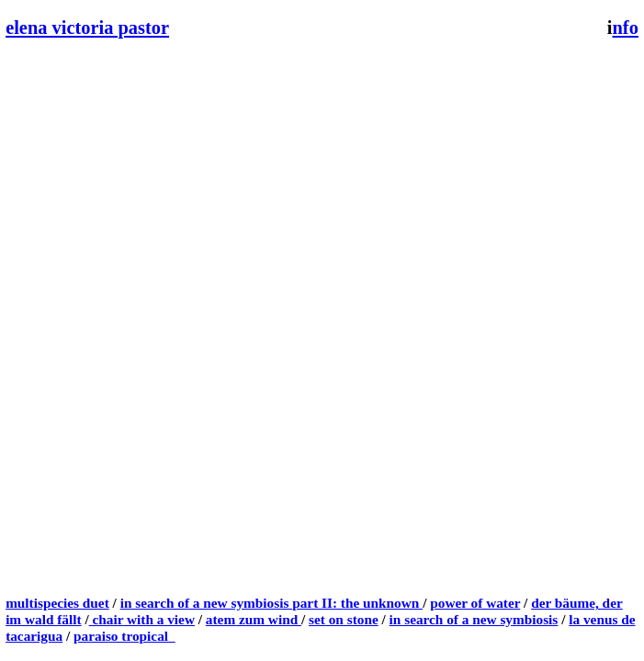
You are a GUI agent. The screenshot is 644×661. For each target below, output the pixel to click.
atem (220, 619)
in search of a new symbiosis (474, 619)
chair (107, 619)
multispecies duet (57, 603)
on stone (352, 619)
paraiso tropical (124, 636)
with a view (159, 619)
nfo (626, 28)
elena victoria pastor (87, 28)
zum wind (268, 619)
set (317, 619)
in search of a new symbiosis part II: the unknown (272, 603)
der (541, 603)
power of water (475, 603)
